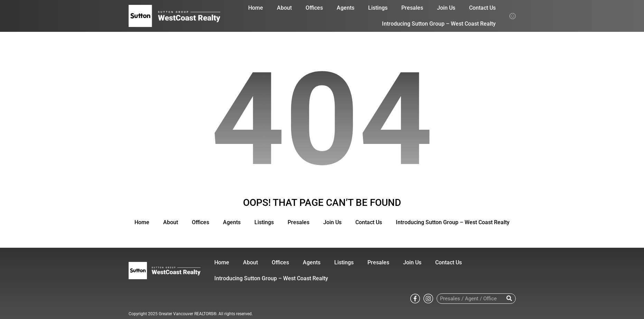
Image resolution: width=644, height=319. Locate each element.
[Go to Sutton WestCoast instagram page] (428, 298)
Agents (346, 8)
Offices (314, 8)
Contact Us (482, 8)
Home (256, 8)
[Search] (509, 299)
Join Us (446, 8)
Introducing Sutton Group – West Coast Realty (439, 24)
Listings (378, 8)
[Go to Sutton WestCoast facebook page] (415, 298)
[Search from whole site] (513, 15)
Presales (412, 8)
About (284, 8)
